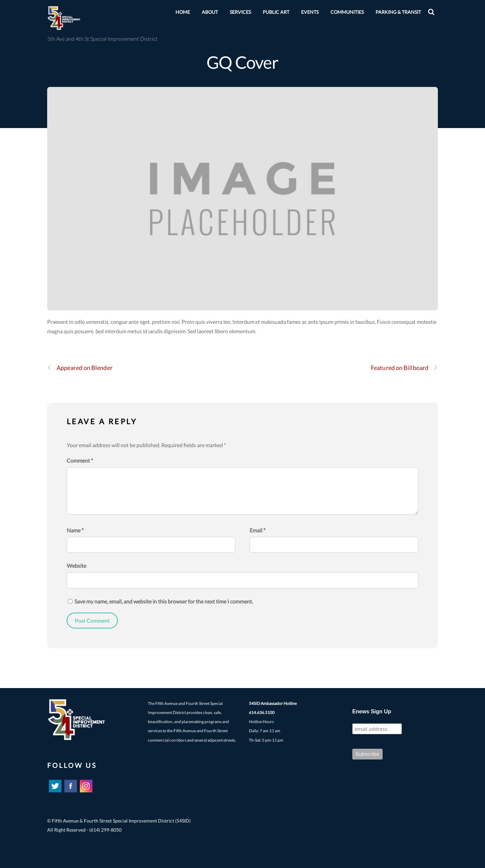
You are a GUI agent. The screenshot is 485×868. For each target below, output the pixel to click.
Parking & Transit (398, 12)
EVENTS (310, 12)
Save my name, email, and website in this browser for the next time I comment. (164, 601)
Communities (347, 12)
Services (240, 12)
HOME (183, 12)
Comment (80, 460)
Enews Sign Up (372, 711)
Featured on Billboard (404, 368)
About (210, 12)
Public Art (276, 12)
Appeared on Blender (80, 368)
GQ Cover (243, 62)
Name (75, 530)
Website (76, 566)
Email (257, 530)
